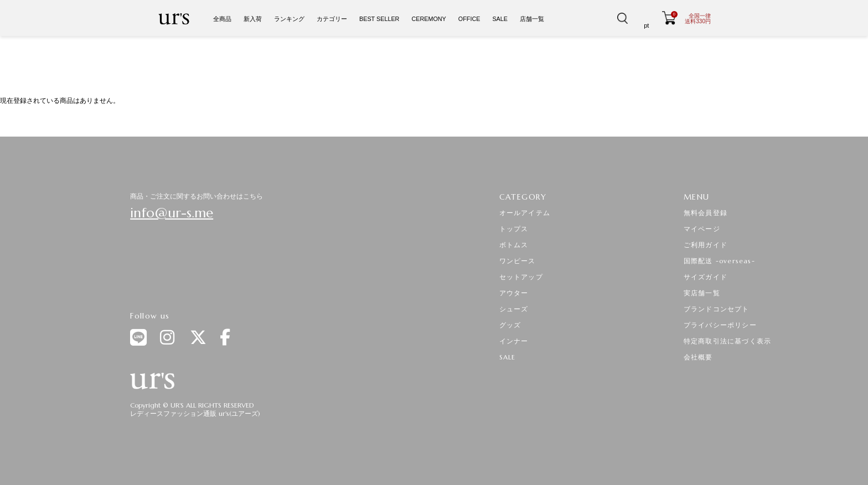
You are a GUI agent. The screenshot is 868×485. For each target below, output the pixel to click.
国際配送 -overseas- (719, 261)
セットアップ (521, 277)
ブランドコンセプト (717, 309)
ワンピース (518, 261)
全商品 (222, 19)
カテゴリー (332, 19)
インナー (514, 341)
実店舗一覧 (702, 293)
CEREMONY (428, 19)
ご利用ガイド (706, 245)
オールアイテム (525, 213)
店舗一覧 (532, 19)
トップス (514, 229)
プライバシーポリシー (720, 325)
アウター (514, 293)
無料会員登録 (706, 213)
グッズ (510, 325)
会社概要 (698, 357)
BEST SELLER (379, 19)
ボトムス (514, 245)
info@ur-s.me (172, 213)
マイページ (702, 229)
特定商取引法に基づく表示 (727, 341)
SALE (500, 19)
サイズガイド (706, 277)
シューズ (514, 309)
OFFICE (469, 19)
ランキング (289, 19)
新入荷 (253, 19)
